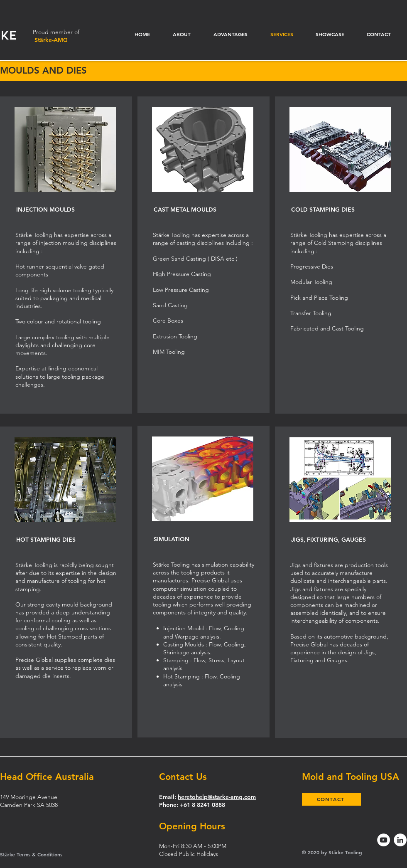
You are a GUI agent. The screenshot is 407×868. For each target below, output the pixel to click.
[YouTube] (384, 840)
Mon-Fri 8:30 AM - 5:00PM (193, 846)
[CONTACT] (331, 799)
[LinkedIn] (400, 840)
